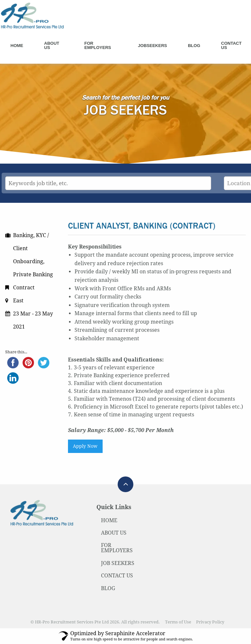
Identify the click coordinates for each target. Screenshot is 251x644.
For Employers (98, 45)
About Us (52, 45)
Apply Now (85, 446)
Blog (194, 46)
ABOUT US (114, 533)
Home (17, 46)
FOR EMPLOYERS (117, 548)
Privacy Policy (210, 622)
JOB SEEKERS (118, 563)
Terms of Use (178, 622)
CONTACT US (117, 576)
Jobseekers (152, 46)
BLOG (108, 588)
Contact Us (232, 45)
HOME (109, 520)
